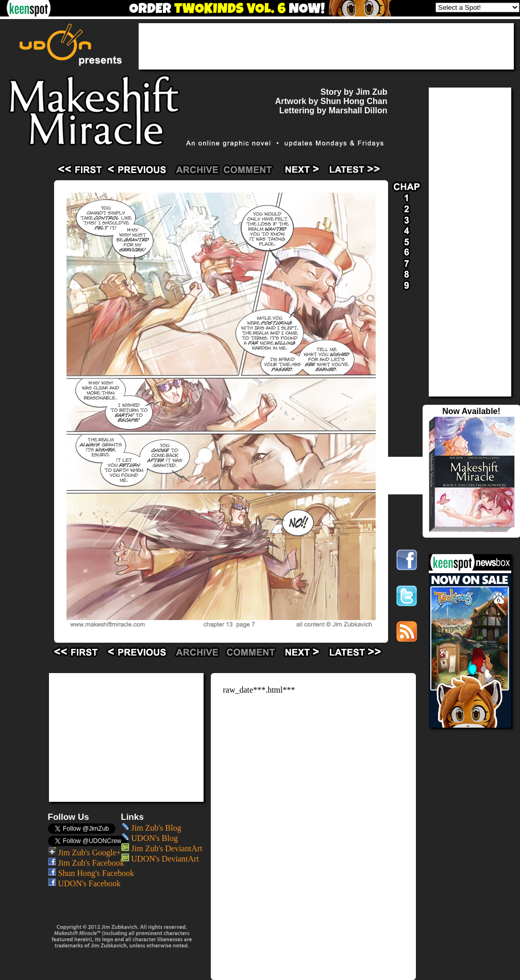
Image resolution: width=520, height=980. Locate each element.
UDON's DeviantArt (160, 859)
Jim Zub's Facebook (86, 863)
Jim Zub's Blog (151, 828)
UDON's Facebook (85, 883)
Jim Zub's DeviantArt (162, 848)
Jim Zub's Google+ (85, 853)
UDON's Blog (149, 838)
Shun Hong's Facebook (91, 873)
